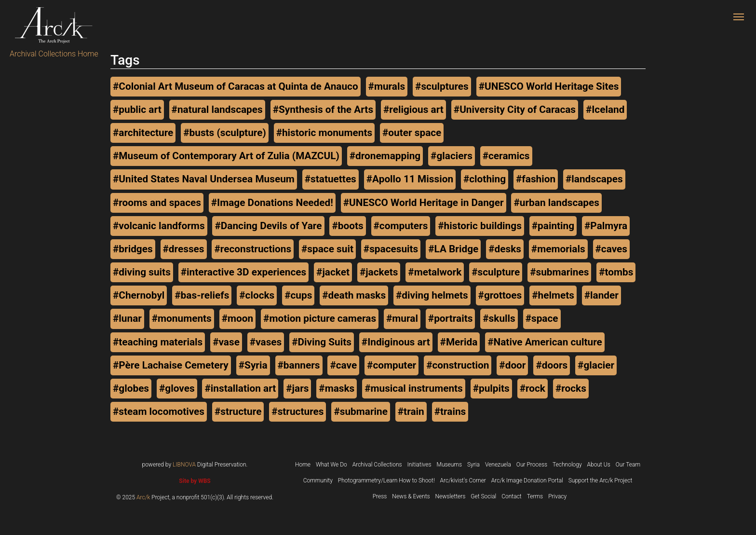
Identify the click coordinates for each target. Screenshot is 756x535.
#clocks (257, 295)
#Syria (253, 365)
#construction (458, 365)
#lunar (127, 318)
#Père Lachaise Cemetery (171, 365)
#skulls (499, 318)
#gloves (177, 388)
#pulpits (491, 388)
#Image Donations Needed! (272, 203)
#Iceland (605, 110)
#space (542, 318)
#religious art (413, 110)
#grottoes (500, 295)
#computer (391, 365)
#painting (553, 226)
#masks (337, 388)
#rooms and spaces (157, 203)
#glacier (596, 365)
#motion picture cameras (320, 318)
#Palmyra (606, 226)
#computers (401, 226)
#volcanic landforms (159, 226)
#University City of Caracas (515, 110)
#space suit (327, 249)
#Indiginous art (396, 342)
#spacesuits (391, 249)
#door (512, 365)
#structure (238, 412)
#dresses (184, 249)
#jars (297, 388)
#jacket (333, 272)
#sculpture (496, 272)
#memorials (558, 249)
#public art (137, 110)
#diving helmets (432, 295)
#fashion (536, 179)
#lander (601, 295)
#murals (387, 86)
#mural (402, 318)
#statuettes (331, 179)
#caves (611, 249)
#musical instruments (414, 388)
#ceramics (506, 156)
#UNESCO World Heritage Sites (549, 86)
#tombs (616, 272)
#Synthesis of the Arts (323, 110)
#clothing (485, 179)
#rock (533, 388)
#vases (266, 342)
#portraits (451, 318)
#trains (450, 412)
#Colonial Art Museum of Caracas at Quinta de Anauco (236, 86)
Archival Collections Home (54, 54)
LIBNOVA (184, 465)
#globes (131, 388)
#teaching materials (158, 342)
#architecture (143, 133)
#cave (343, 365)
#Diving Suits (322, 342)
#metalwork (435, 272)
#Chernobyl (139, 295)
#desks (505, 249)
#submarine (361, 412)
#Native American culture (545, 342)
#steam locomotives (159, 412)
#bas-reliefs (202, 295)
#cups (298, 295)
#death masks (354, 295)
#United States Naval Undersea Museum (204, 179)
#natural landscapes (217, 110)
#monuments (182, 318)
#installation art (240, 388)
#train (411, 412)
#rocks (571, 388)
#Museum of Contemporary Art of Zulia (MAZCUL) (226, 156)
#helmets (553, 295)
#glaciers (452, 156)
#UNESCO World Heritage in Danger (424, 203)
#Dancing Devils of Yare (268, 226)
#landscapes (594, 179)
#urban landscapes (556, 203)
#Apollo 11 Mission (410, 179)
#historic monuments (324, 133)
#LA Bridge (453, 249)
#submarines (559, 272)
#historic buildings (480, 226)
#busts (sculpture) (225, 133)
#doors (552, 365)
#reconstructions (253, 249)
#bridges (133, 249)
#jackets (379, 272)
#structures (297, 412)
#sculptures (442, 86)
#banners (299, 365)
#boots (347, 226)
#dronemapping (385, 156)
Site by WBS (195, 481)
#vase (226, 342)
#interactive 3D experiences (243, 272)
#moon (237, 318)
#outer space (412, 133)
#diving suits (142, 272)
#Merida (459, 342)
